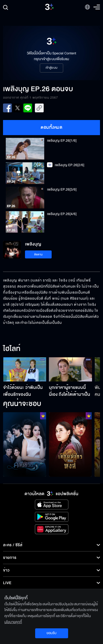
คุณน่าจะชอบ (22, 404)
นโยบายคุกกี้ (13, 622)
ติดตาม (38, 254)
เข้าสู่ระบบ (51, 68)
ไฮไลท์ (12, 349)
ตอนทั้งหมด (51, 127)
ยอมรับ (51, 633)
